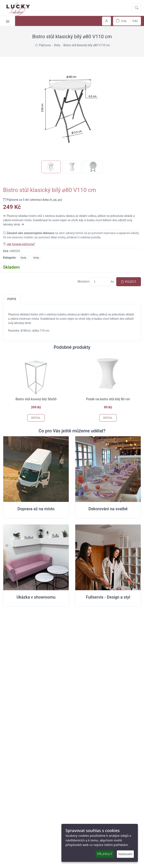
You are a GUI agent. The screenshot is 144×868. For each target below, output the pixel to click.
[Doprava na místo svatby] (36, 469)
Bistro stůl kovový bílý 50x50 (36, 399)
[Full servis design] (108, 557)
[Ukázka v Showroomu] (36, 557)
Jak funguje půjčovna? (21, 244)
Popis (12, 299)
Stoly (23, 258)
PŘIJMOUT (105, 854)
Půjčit (129, 282)
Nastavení (125, 854)
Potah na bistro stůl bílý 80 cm (108, 399)
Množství (84, 281)
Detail (36, 418)
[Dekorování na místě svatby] (108, 469)
